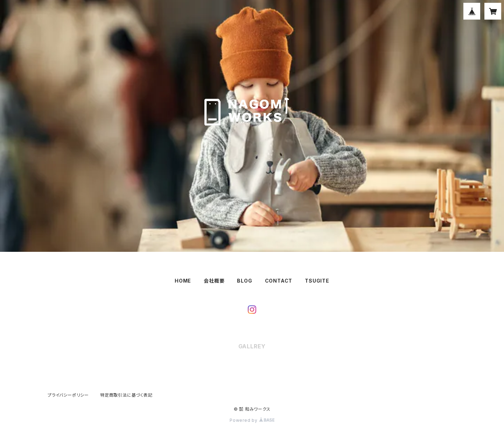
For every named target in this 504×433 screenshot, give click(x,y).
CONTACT (279, 281)
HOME (183, 281)
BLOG (244, 281)
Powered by (252, 420)
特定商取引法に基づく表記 (126, 395)
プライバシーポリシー (68, 395)
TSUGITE (317, 281)
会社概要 (214, 281)
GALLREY (252, 346)
